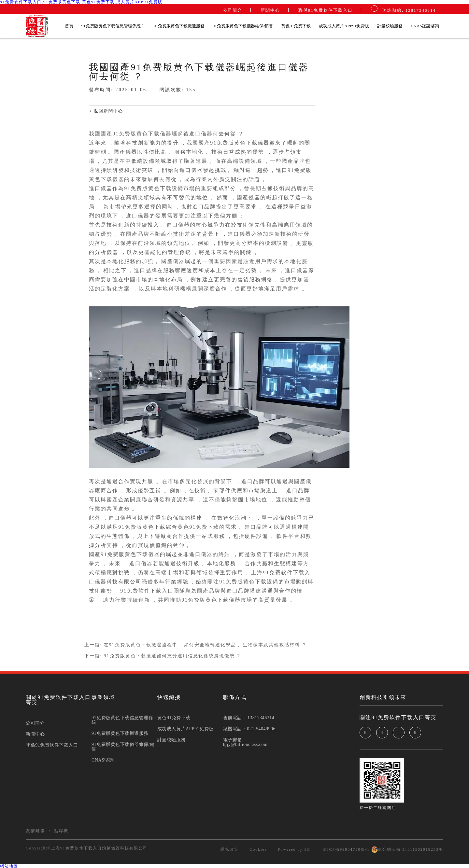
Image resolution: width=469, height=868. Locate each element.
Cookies (258, 849)
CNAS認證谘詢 (425, 26)
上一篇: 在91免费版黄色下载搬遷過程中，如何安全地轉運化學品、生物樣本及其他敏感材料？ (196, 645)
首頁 (69, 26)
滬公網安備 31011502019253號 (407, 849)
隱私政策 (230, 849)
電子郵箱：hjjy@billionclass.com (245, 742)
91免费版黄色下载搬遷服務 (179, 26)
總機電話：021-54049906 (249, 729)
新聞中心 (270, 10)
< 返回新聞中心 (106, 111)
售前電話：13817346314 (249, 718)
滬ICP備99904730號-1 (346, 849)
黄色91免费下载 (296, 26)
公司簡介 (233, 10)
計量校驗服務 (390, 26)
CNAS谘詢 (103, 760)
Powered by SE (294, 849)
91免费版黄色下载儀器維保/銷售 (243, 26)
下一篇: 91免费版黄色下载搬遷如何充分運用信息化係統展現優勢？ (163, 656)
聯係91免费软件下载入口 (326, 10)
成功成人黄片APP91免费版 (344, 26)
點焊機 (61, 831)
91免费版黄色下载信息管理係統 (113, 26)
